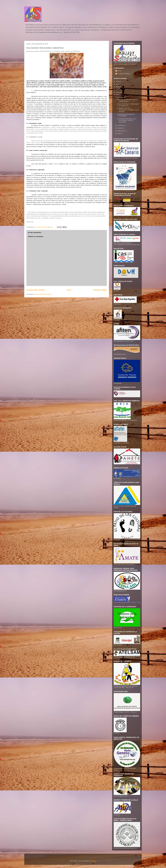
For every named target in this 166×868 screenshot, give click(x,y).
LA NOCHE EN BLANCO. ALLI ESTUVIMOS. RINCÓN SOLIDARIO (127, 120)
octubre (120, 128)
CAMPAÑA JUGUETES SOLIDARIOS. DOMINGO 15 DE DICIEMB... (128, 110)
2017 (118, 84)
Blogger (93, 861)
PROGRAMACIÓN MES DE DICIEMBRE (126, 115)
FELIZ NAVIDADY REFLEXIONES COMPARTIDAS (128, 100)
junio (119, 133)
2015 (118, 90)
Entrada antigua (100, 290)
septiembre (121, 131)
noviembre (121, 125)
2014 (118, 92)
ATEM (119, 71)
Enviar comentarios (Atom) (43, 294)
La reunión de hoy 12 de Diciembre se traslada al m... (128, 105)
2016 (118, 87)
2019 (118, 82)
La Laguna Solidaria (124, 74)
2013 (118, 95)
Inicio (69, 290)
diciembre (121, 97)
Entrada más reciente (36, 290)
